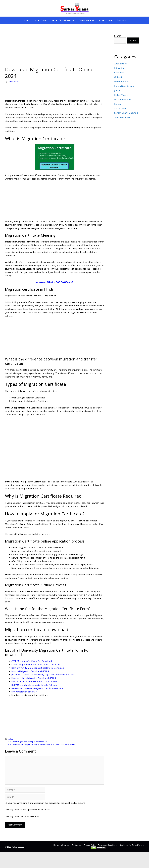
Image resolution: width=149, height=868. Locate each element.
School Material (86, 20)
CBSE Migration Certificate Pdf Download (32, 661)
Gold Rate (119, 73)
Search (118, 36)
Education (122, 20)
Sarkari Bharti (40, 20)
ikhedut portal (121, 81)
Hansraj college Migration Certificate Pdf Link (34, 678)
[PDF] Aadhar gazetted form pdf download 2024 (28, 742)
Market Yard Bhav (123, 99)
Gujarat (118, 77)
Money (118, 104)
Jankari (11, 739)
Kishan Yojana (105, 20)
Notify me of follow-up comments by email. (29, 810)
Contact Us (77, 845)
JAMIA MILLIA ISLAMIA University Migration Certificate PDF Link (43, 675)
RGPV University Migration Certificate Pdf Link (34, 685)
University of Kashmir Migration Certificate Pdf (34, 681)
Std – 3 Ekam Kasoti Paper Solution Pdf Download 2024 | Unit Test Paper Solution (42, 744)
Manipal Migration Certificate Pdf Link (30, 671)
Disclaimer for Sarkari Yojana (132, 845)
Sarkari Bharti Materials (63, 20)
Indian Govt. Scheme (124, 86)
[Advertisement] (55, 48)
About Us (65, 845)
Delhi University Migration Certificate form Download (38, 668)
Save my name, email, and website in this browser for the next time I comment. (46, 803)
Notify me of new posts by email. (23, 816)
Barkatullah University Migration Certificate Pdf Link (37, 688)
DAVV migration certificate (24, 692)
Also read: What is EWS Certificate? (55, 282)
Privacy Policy (90, 845)
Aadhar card (120, 64)
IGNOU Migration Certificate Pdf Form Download (36, 664)
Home (26, 20)
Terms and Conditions (108, 845)
